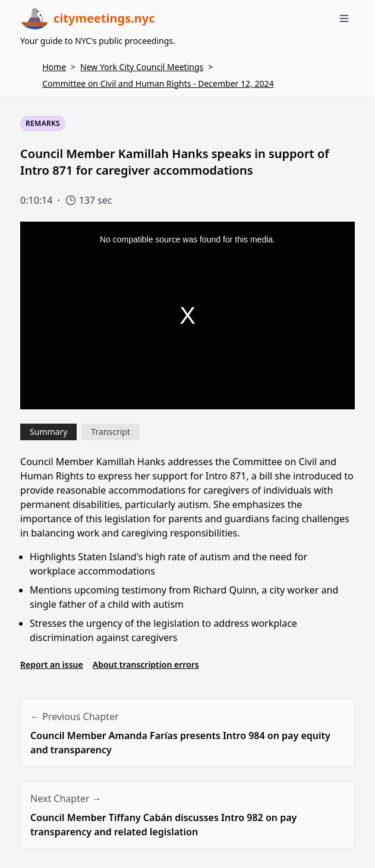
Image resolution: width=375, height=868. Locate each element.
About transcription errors (146, 665)
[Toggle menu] (344, 18)
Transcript (111, 432)
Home (54, 67)
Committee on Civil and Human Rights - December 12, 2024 (158, 83)
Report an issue (52, 665)
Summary (48, 432)
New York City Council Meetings (142, 67)
